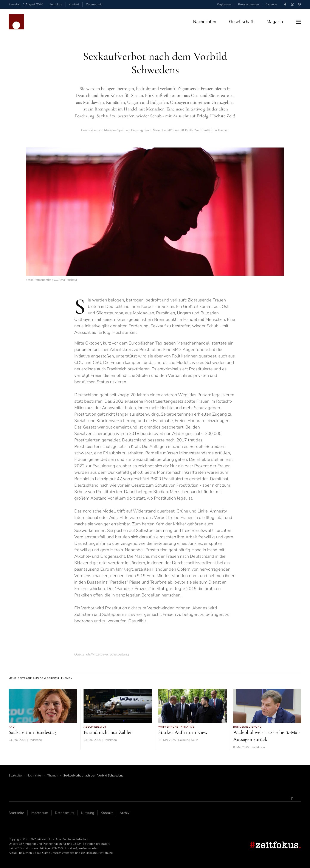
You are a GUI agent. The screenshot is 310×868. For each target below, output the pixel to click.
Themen (223, 130)
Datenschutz (94, 4)
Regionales (224, 4)
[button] (299, 22)
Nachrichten (205, 22)
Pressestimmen (248, 4)
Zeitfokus (56, 4)
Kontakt (74, 4)
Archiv (124, 813)
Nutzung (88, 813)
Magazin (275, 22)
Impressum (40, 813)
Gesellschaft (241, 22)
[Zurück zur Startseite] (16, 22)
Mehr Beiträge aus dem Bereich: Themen (41, 678)
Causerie (271, 4)
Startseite (16, 813)
